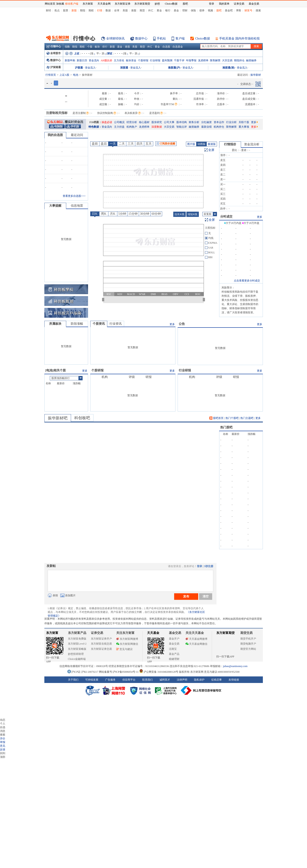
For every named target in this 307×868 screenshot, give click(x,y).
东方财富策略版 (77, 649)
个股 (90, 47)
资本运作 (219, 122)
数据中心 (141, 39)
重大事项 (244, 127)
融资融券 (251, 60)
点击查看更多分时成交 (247, 281)
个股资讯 (99, 324)
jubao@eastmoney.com (235, 666)
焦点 (57, 10)
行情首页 (51, 75)
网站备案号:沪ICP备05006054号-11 (119, 672)
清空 (206, 596)
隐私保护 (199, 680)
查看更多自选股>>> (74, 196)
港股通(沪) (174, 68)
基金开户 (174, 639)
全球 (117, 10)
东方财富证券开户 (101, 639)
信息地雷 (77, 206)
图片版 (191, 144)
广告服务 (110, 680)
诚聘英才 (165, 680)
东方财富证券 (123, 4)
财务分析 (194, 122)
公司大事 (169, 122)
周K (104, 214)
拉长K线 (180, 214)
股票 (66, 10)
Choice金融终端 (77, 659)
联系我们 (147, 680)
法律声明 (182, 680)
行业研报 (155, 60)
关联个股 (244, 122)
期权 (91, 10)
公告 (182, 324)
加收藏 (60, 4)
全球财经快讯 (115, 39)
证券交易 (239, 4)
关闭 (40, 12)
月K (113, 214)
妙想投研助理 (76, 654)
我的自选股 (55, 135)
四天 (140, 144)
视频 (210, 10)
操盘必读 (107, 122)
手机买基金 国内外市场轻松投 (239, 39)
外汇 (151, 10)
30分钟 (145, 214)
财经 (49, 10)
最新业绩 (206, 127)
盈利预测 (167, 60)
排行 (105, 47)
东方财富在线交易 (101, 644)
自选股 (166, 47)
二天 (122, 144)
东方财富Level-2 (77, 644)
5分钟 (122, 214)
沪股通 (79, 68)
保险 (193, 10)
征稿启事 (217, 680)
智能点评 (182, 127)
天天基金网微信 (196, 644)
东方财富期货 (225, 633)
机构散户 (132, 127)
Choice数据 (203, 39)
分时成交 (226, 217)
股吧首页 (216, 418)
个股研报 (143, 60)
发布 (186, 596)
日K (95, 214)
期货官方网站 (248, 649)
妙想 (157, 4)
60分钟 (156, 214)
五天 (149, 144)
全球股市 (54, 53)
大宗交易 (227, 60)
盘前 (95, 144)
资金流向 (94, 60)
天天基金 (153, 633)
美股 (125, 10)
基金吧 (229, 10)
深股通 (124, 68)
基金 (176, 10)
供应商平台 (129, 680)
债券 (202, 10)
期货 (142, 10)
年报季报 (191, 60)
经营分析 (132, 122)
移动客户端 (72, 4)
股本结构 (182, 122)
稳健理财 (174, 659)
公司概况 (119, 122)
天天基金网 (104, 4)
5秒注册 (209, 566)
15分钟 (133, 214)
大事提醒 (55, 206)
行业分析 (231, 122)
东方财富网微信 (127, 644)
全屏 (211, 150)
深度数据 (157, 127)
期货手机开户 (248, 639)
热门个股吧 (232, 418)
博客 (239, 10)
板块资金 (131, 60)
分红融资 (206, 122)
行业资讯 (116, 324)
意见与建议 (124, 649)
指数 (67, 47)
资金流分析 (252, 144)
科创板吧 (82, 418)
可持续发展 (92, 680)
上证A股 (64, 75)
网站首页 (50, 4)
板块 (97, 47)
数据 (108, 10)
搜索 (258, 10)
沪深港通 (54, 67)
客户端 (180, 39)
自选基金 (178, 47)
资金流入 (90, 68)
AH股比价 (107, 60)
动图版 (201, 144)
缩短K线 (193, 214)
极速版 (212, 144)
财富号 (248, 10)
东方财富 (52, 633)
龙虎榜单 (203, 60)
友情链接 (234, 680)
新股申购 (70, 60)
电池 (76, 75)
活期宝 (173, 649)
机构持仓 (219, 127)
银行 (168, 10)
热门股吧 (226, 427)
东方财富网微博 (127, 639)
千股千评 (179, 60)
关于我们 (73, 680)
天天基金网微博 (196, 639)
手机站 (161, 39)
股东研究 (157, 122)
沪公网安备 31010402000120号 (159, 672)
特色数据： (95, 127)
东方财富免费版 (77, 639)
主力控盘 (119, 127)
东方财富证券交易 (101, 649)
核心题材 (144, 122)
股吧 (219, 10)
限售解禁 (215, 60)
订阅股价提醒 (166, 144)
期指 (83, 10)
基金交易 (174, 644)
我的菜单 (224, 4)
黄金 (159, 10)
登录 (199, 566)
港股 (134, 10)
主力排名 (119, 60)
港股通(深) (229, 68)
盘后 (104, 144)
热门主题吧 (247, 418)
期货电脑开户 (248, 644)
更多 (254, 122)
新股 (74, 10)
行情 (100, 10)
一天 (113, 144)
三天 (131, 144)
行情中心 (54, 46)
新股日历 (82, 60)
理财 (185, 10)
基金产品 (174, 654)
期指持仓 (239, 60)
